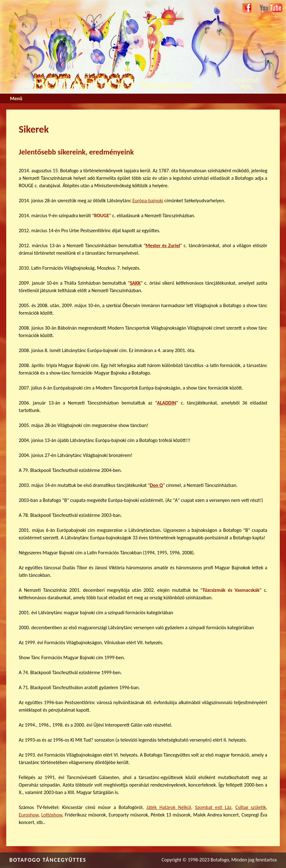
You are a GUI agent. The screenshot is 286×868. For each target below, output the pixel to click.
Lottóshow (52, 815)
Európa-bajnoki (148, 201)
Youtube (268, 7)
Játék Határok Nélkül (169, 807)
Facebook (247, 8)
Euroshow (29, 815)
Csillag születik (251, 807)
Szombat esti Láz (213, 807)
